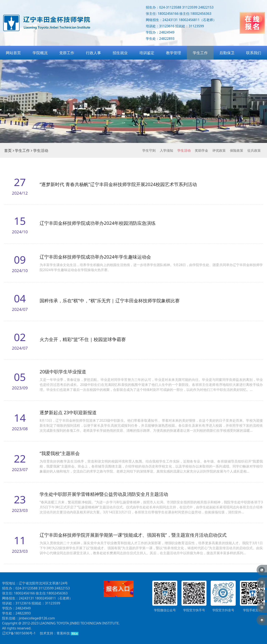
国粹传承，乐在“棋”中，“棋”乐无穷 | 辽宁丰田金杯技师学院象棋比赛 (110, 300)
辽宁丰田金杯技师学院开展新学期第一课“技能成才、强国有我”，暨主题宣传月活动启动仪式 (133, 535)
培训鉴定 (147, 53)
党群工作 (67, 53)
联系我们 (254, 53)
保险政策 (237, 150)
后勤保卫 (227, 53)
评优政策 (219, 150)
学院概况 (40, 53)
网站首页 (13, 53)
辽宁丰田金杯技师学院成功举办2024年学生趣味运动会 (95, 257)
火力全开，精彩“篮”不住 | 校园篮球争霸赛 (83, 339)
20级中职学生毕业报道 (63, 371)
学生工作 (200, 53)
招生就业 (120, 53)
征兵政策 (254, 150)
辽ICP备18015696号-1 (19, 633)
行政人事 (93, 53)
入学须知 (166, 150)
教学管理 (174, 53)
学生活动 (184, 150)
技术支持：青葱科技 (55, 633)
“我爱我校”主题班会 (60, 453)
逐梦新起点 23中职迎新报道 (68, 412)
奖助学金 (202, 150)
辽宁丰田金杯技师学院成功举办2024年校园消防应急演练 (98, 223)
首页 (8, 150)
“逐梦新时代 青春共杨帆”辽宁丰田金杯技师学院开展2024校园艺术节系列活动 (118, 184)
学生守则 (149, 150)
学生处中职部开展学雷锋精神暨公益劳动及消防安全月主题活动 (104, 494)
